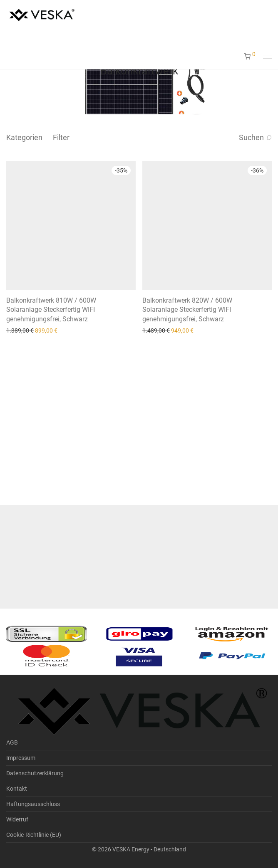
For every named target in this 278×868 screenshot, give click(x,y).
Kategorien (24, 137)
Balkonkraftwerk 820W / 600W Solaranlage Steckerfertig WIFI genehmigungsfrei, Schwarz (187, 310)
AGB (12, 742)
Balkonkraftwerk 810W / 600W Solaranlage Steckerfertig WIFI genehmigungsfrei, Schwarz (51, 310)
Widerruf (17, 819)
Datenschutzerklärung (35, 773)
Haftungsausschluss (33, 804)
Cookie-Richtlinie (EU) (34, 835)
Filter (61, 137)
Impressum (21, 758)
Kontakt (17, 789)
